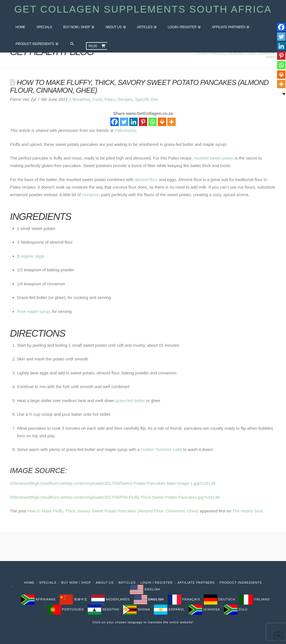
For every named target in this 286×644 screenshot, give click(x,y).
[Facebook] (115, 122)
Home (29, 583)
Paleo (110, 99)
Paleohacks (126, 130)
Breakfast (81, 99)
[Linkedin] (134, 122)
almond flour (146, 180)
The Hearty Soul (247, 511)
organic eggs (32, 256)
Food (97, 99)
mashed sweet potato (214, 158)
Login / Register (157, 583)
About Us (105, 583)
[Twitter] (124, 122)
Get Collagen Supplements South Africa (143, 9)
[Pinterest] (143, 122)
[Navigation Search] (72, 44)
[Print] (162, 122)
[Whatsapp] (152, 122)
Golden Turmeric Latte (161, 449)
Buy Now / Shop (76, 583)
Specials (48, 583)
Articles (127, 583)
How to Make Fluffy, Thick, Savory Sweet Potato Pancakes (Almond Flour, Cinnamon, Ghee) (113, 511)
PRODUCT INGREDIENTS (241, 583)
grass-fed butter (130, 401)
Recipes (125, 99)
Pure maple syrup (33, 311)
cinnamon (91, 195)
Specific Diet (146, 99)
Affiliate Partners (196, 583)
